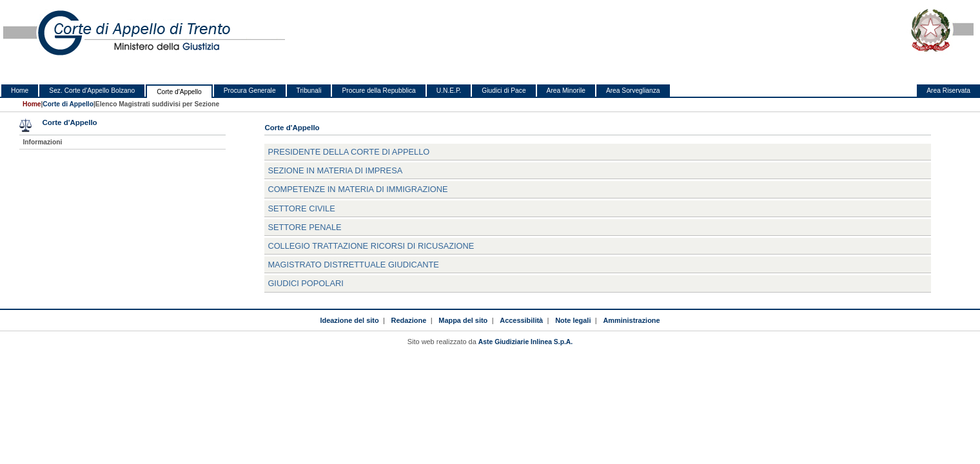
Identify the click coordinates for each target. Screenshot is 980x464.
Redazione (409, 320)
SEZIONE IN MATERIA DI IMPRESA (335, 170)
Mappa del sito (463, 320)
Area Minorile (566, 91)
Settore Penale (304, 227)
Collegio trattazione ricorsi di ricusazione (371, 246)
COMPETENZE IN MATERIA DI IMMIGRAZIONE (358, 189)
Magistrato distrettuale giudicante (353, 265)
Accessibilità (521, 320)
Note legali (573, 320)
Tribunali (309, 91)
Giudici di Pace (504, 91)
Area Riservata (948, 91)
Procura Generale (250, 91)
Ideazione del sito (349, 320)
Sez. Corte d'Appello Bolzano (92, 91)
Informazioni (42, 142)
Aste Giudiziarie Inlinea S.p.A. (525, 342)
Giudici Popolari (305, 283)
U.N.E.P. (449, 91)
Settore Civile (301, 208)
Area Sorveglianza (633, 91)
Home (20, 91)
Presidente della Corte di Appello (348, 152)
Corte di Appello (68, 104)
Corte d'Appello (179, 92)
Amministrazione (631, 320)
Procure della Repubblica (378, 91)
